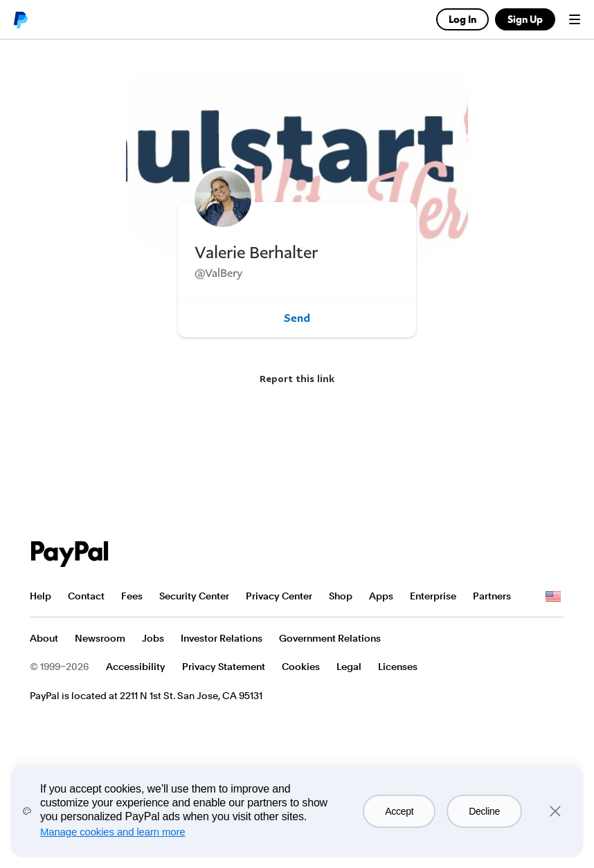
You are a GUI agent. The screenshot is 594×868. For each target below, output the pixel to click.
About (44, 638)
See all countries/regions (553, 597)
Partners (492, 596)
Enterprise (433, 596)
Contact (86, 596)
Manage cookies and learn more (113, 832)
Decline (484, 811)
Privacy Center (279, 596)
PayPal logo (20, 19)
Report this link (297, 378)
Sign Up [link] (525, 19)
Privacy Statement (224, 667)
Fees (132, 596)
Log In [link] (462, 19)
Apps (381, 596)
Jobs (153, 638)
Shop (341, 596)
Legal (349, 667)
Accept (399, 811)
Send (297, 318)
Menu (575, 19)
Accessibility (136, 667)
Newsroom (100, 638)
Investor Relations (222, 638)
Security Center (194, 596)
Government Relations (330, 638)
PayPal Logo (70, 554)
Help (40, 596)
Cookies (301, 667)
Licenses (398, 667)
